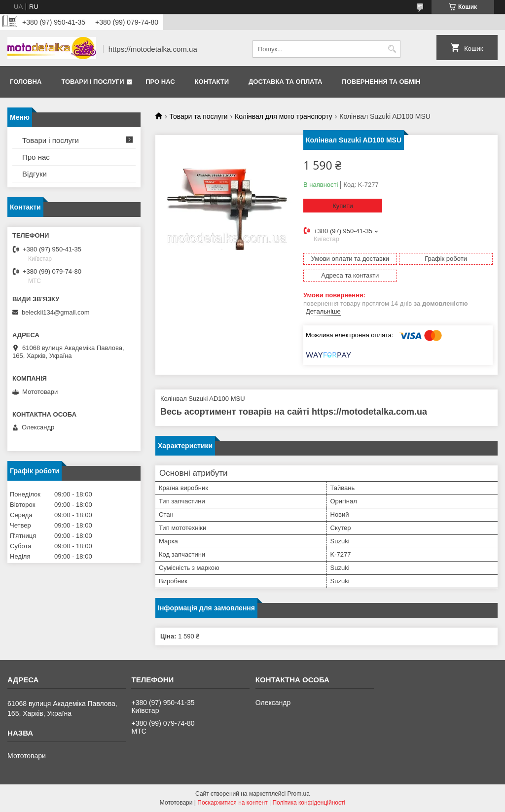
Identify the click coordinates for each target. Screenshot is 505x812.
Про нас (160, 82)
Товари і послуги (92, 82)
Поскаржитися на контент (232, 803)
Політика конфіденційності (309, 803)
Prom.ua (299, 794)
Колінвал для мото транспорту (284, 116)
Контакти (212, 82)
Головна (26, 82)
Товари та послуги (198, 116)
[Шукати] (392, 49)
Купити (343, 206)
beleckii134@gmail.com (55, 312)
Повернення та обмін (381, 82)
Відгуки (35, 174)
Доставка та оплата (285, 82)
